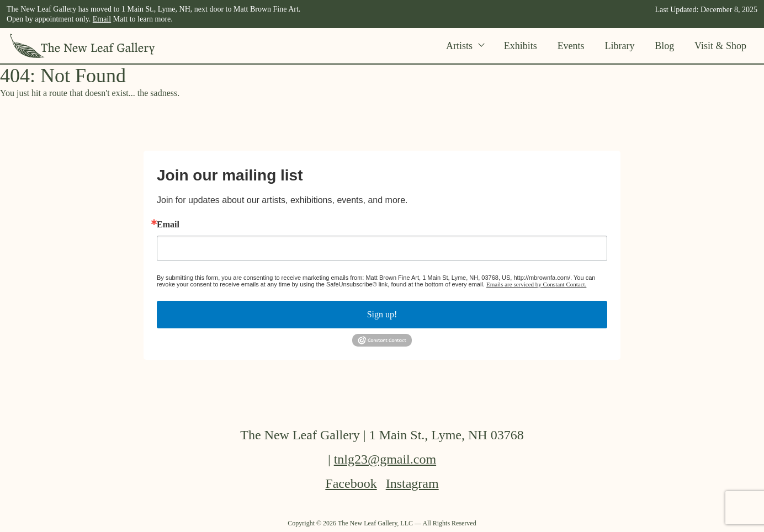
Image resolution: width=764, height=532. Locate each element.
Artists (465, 46)
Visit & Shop (720, 46)
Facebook (351, 483)
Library (619, 46)
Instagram (412, 483)
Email (102, 19)
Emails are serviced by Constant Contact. (536, 284)
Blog (664, 46)
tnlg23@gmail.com (385, 459)
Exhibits (521, 46)
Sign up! (382, 314)
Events (571, 46)
